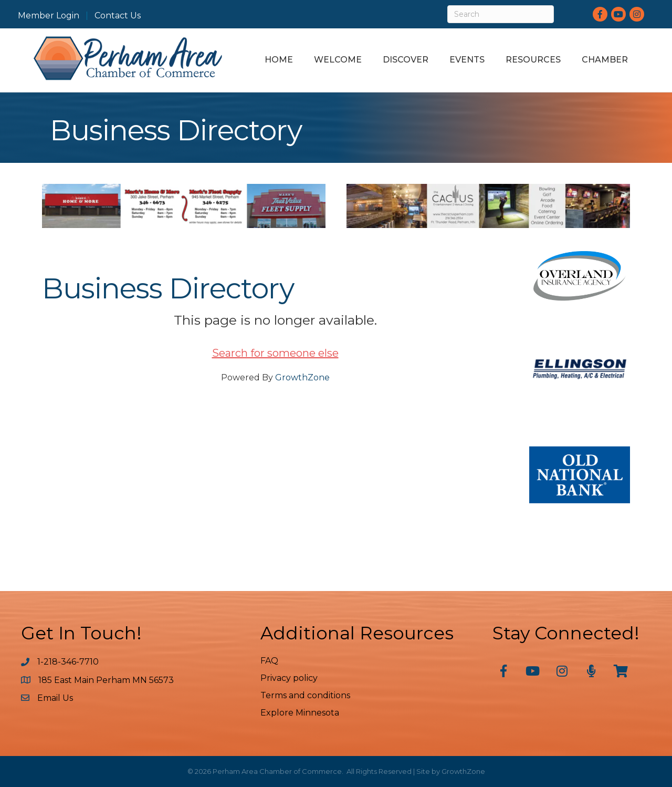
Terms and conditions (305, 695)
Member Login (49, 16)
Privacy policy (289, 678)
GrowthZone (302, 377)
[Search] (501, 14)
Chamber (605, 60)
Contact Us (118, 16)
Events (467, 60)
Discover (406, 60)
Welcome (338, 60)
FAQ (269, 661)
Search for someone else (275, 353)
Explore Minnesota (300, 713)
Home (279, 60)
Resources (533, 60)
